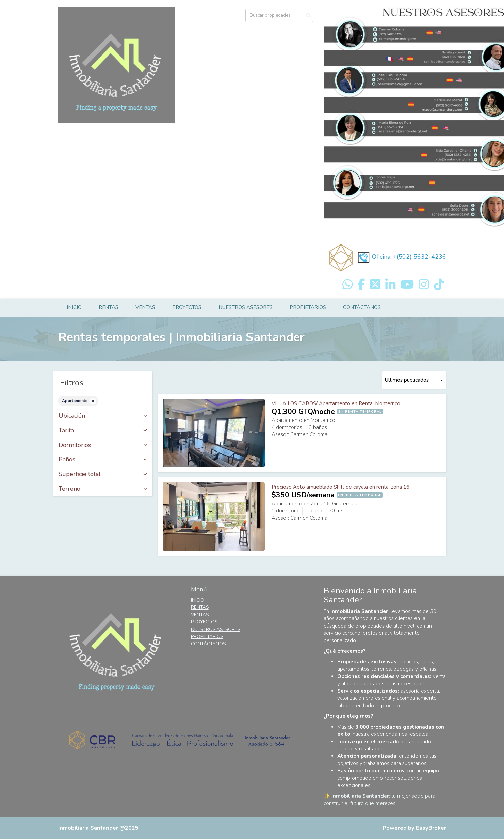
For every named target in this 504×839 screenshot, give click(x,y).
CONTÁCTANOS (362, 307)
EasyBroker (431, 828)
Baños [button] (103, 460)
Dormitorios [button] (103, 445)
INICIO (74, 307)
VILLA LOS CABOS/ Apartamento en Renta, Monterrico (336, 403)
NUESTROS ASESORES (246, 307)
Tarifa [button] (103, 431)
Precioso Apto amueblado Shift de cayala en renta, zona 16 (340, 487)
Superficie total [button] (103, 474)
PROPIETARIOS (308, 307)
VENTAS (145, 307)
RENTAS (109, 307)
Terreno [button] (103, 489)
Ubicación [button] (103, 416)
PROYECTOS (187, 307)
